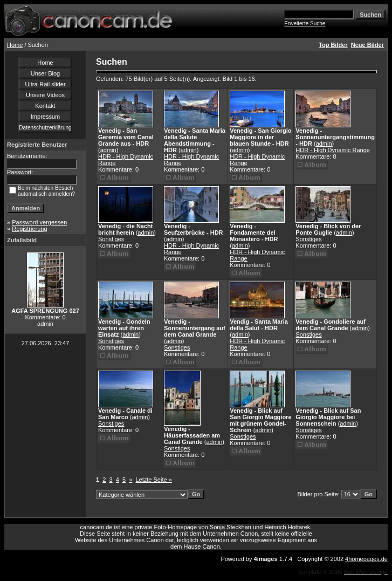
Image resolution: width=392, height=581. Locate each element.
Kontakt (45, 106)
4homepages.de (366, 559)
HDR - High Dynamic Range (333, 150)
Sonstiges (111, 239)
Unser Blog (45, 73)
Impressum (45, 117)
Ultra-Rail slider (45, 84)
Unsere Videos (45, 95)
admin (108, 150)
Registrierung (29, 229)
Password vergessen (39, 222)
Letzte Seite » (154, 480)
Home (15, 45)
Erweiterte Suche (305, 23)
